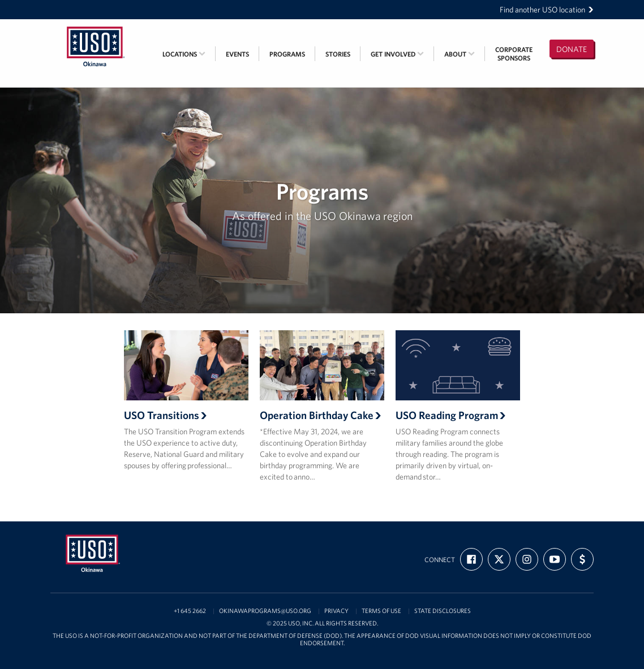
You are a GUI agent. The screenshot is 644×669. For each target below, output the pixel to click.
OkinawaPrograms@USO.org (265, 611)
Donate (572, 49)
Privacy (336, 611)
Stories (338, 54)
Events (237, 54)
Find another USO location (547, 10)
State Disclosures (443, 611)
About (460, 54)
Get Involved (397, 54)
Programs (287, 54)
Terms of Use (381, 611)
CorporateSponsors (514, 54)
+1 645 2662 (190, 611)
